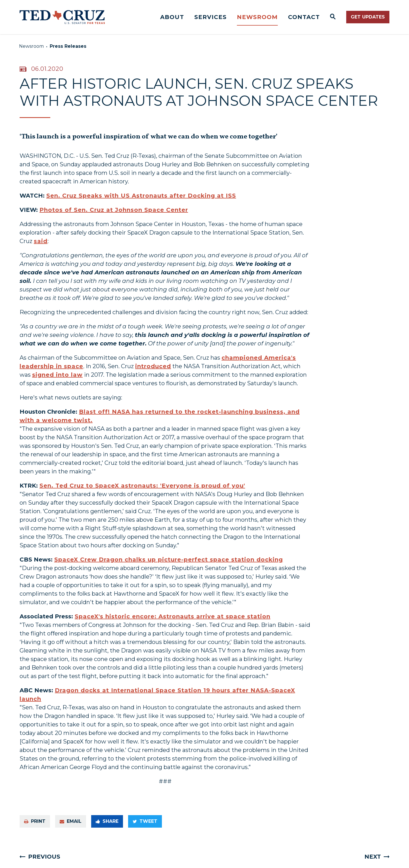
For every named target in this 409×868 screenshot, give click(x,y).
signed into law (57, 375)
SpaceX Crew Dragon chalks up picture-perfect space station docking (169, 560)
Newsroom (257, 17)
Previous (44, 857)
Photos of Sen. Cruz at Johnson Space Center (114, 210)
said (41, 241)
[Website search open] (333, 17)
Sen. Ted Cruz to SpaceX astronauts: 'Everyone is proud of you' (142, 486)
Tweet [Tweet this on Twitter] (145, 821)
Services (210, 17)
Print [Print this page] (35, 821)
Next (373, 857)
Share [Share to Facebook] (107, 821)
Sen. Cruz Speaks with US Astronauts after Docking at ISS (141, 196)
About (172, 17)
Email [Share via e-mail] (71, 821)
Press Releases (68, 46)
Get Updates (368, 17)
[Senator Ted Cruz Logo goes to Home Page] (62, 17)
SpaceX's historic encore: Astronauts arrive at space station (173, 616)
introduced (153, 366)
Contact (304, 17)
